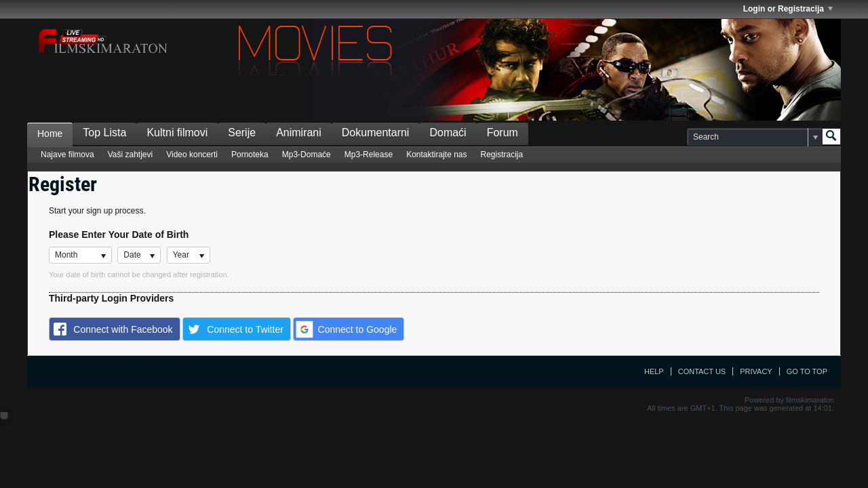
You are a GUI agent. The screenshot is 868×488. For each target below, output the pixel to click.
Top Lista (104, 133)
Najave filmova (67, 155)
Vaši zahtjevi (130, 155)
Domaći (448, 133)
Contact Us (702, 371)
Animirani (299, 133)
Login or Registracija (788, 9)
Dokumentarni (376, 133)
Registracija (502, 155)
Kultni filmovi (177, 133)
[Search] (754, 137)
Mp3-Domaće (307, 155)
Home (50, 134)
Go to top (807, 371)
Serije (242, 133)
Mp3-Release (369, 155)
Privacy (756, 371)
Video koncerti (192, 155)
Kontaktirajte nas (436, 155)
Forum (502, 133)
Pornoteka (250, 155)
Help (654, 371)
